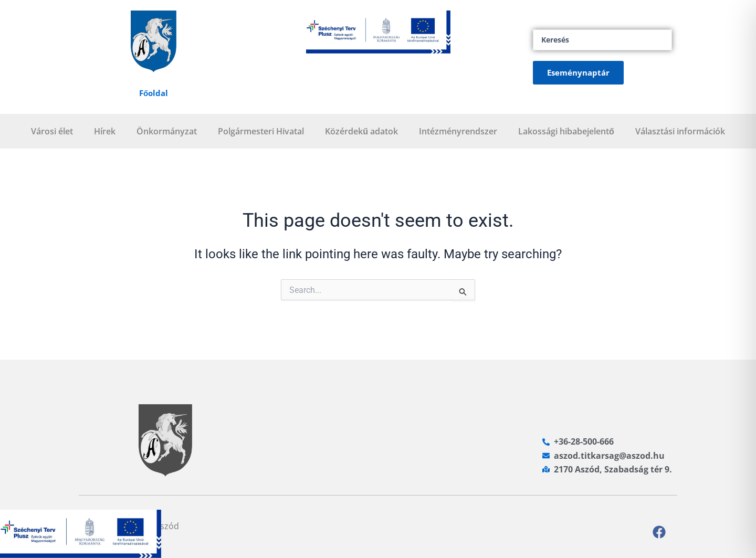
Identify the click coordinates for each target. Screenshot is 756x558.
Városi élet (52, 131)
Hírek (105, 131)
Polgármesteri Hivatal (261, 131)
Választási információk (680, 131)
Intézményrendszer (458, 131)
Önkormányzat (167, 131)
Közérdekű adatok (361, 131)
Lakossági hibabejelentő (566, 131)
